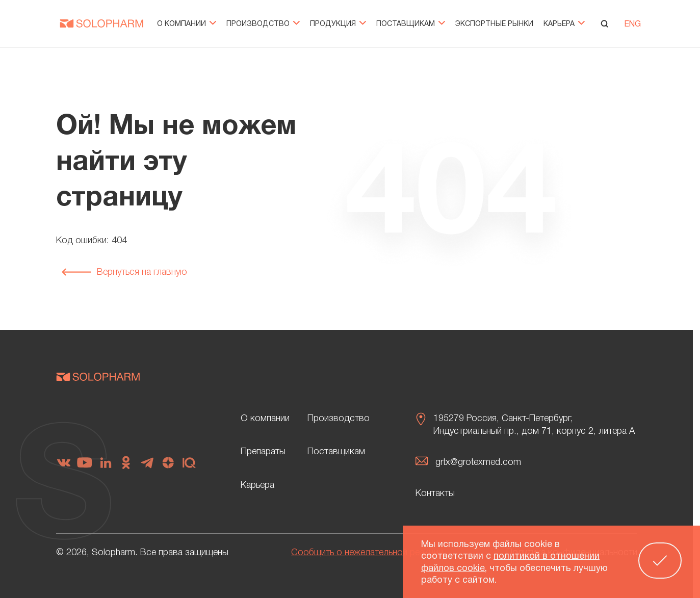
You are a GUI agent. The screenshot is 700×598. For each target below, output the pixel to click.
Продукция (338, 24)
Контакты (435, 493)
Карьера (564, 24)
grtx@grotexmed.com (478, 462)
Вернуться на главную (124, 272)
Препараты (263, 452)
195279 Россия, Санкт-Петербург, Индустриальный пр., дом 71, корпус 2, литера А (534, 425)
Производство (263, 24)
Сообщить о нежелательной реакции (367, 553)
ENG (632, 24)
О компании (187, 24)
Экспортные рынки (494, 24)
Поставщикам (411, 24)
